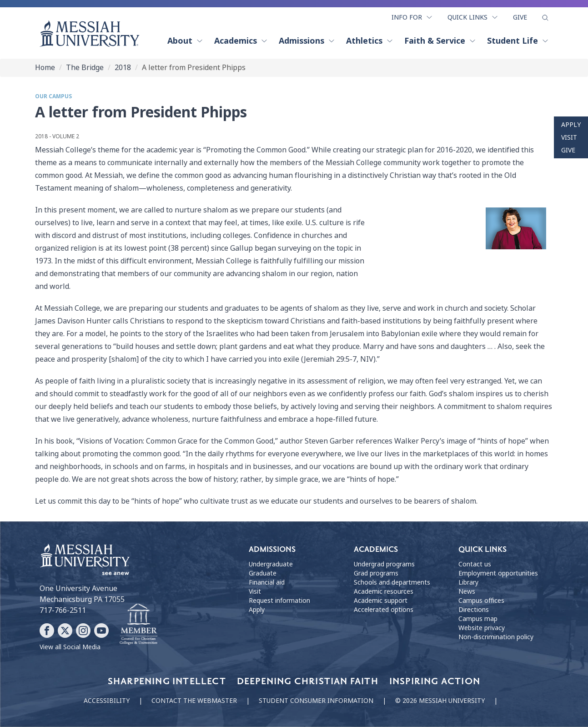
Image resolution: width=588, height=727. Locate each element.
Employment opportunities (498, 573)
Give (520, 17)
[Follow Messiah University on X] (65, 631)
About (185, 41)
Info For (412, 17)
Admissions (307, 41)
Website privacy (482, 628)
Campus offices (481, 601)
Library (468, 582)
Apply (571, 125)
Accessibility (107, 701)
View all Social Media (70, 647)
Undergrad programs (384, 564)
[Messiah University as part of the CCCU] (138, 625)
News (467, 591)
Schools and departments (392, 582)
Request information (279, 601)
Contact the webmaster (194, 701)
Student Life (518, 41)
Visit (569, 137)
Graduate (263, 573)
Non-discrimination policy (496, 637)
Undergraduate (271, 564)
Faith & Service (440, 41)
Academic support (381, 601)
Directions (474, 610)
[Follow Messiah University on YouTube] (101, 631)
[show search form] (545, 18)
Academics (241, 41)
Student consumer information (316, 701)
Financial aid (267, 582)
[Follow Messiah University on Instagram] (83, 631)
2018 (123, 68)
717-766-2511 (63, 610)
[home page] (90, 34)
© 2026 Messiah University (440, 701)
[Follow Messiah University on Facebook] (47, 631)
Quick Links (473, 17)
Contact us (475, 564)
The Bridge (85, 68)
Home (45, 68)
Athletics (370, 41)
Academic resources (384, 591)
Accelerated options (384, 610)
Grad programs (376, 573)
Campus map (478, 619)
